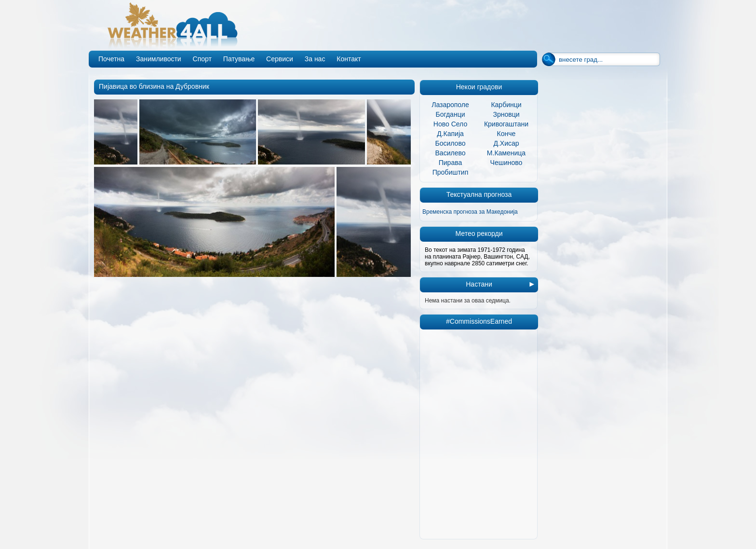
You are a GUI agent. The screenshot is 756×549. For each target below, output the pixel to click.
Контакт (349, 59)
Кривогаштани (506, 124)
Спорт (202, 59)
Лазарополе (450, 105)
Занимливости (159, 59)
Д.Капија (450, 134)
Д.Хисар (506, 143)
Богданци (451, 114)
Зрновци (506, 114)
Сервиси (280, 59)
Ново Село (450, 124)
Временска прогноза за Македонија (470, 212)
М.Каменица (506, 153)
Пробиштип (451, 172)
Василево (451, 153)
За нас (315, 59)
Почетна (111, 59)
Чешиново (506, 163)
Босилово (451, 143)
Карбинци (506, 105)
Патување (239, 59)
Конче (506, 134)
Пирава (451, 163)
